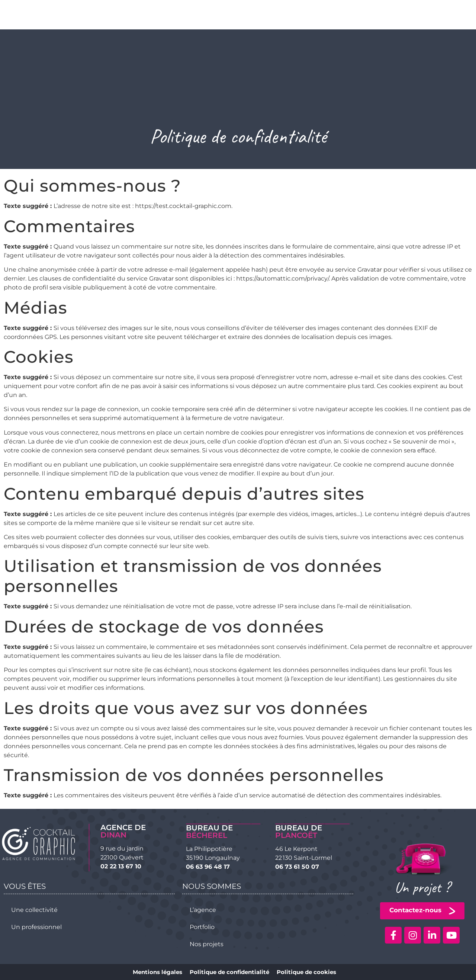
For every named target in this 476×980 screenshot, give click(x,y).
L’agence (203, 909)
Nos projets (207, 944)
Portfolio (202, 927)
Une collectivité (34, 909)
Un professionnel (36, 927)
